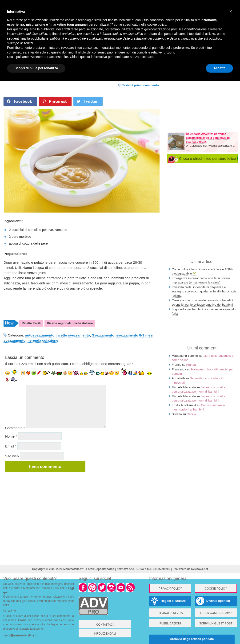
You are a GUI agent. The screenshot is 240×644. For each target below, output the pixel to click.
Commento (15, 428)
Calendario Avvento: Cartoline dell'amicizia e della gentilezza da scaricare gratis (208, 138)
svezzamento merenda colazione (31, 340)
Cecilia (191, 414)
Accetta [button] (219, 68)
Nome (11, 436)
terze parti (78, 29)
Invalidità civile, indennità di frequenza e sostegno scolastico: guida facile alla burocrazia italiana (204, 291)
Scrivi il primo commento (141, 85)
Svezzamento (103, 335)
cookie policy (157, 25)
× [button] (231, 11)
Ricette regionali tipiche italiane (70, 323)
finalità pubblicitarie (34, 38)
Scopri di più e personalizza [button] (36, 68)
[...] (188, 150)
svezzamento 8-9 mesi (135, 335)
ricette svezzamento (73, 335)
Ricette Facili (31, 323)
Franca (191, 365)
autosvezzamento (40, 335)
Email (11, 446)
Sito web (12, 456)
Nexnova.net (200, 569)
